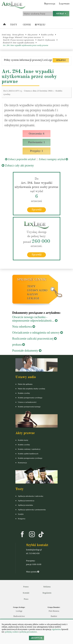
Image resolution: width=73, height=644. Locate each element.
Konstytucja (22, 463)
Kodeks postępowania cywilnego (30, 398)
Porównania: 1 (36, 142)
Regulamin (47, 593)
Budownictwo (19, 616)
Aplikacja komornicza (26, 501)
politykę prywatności (28, 632)
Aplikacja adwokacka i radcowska (31, 496)
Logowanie (64, 4)
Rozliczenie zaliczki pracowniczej (34, 339)
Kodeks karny (23, 440)
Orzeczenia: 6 (36, 134)
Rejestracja (50, 4)
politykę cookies (12, 632)
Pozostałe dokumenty (27, 351)
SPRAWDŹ (61, 60)
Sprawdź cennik (32, 279)
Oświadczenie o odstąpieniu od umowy (38, 333)
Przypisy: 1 (37, 151)
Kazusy (33, 294)
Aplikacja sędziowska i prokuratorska (32, 510)
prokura (19, 345)
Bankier (54, 616)
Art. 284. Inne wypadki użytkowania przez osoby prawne (26, 45)
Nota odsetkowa (24, 327)
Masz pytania (33, 572)
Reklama (47, 587)
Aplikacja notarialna (25, 505)
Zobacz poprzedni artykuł (20, 159)
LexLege (33, 298)
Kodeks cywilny (47, 35)
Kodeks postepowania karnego (29, 407)
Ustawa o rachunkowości (27, 402)
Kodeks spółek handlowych (28, 454)
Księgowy (22, 519)
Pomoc (26, 587)
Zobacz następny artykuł (53, 159)
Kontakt (26, 593)
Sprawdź (37, 210)
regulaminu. (56, 629)
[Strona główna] (4, 25)
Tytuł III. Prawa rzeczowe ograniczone (18, 40)
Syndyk (21, 514)
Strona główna (18, 35)
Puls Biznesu (54, 611)
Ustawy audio (37, 290)
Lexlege (19, 611)
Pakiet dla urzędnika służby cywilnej (31, 389)
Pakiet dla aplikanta (25, 384)
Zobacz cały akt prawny (18, 165)
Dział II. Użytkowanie (46, 40)
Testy (14, 25)
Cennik (27, 25)
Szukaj (61, 14)
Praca (26, 599)
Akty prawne (32, 35)
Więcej (40, 25)
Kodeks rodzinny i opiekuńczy (29, 449)
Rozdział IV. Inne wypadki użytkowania (19, 43)
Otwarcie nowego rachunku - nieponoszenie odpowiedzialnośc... (35, 319)
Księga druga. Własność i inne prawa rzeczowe (22, 37)
